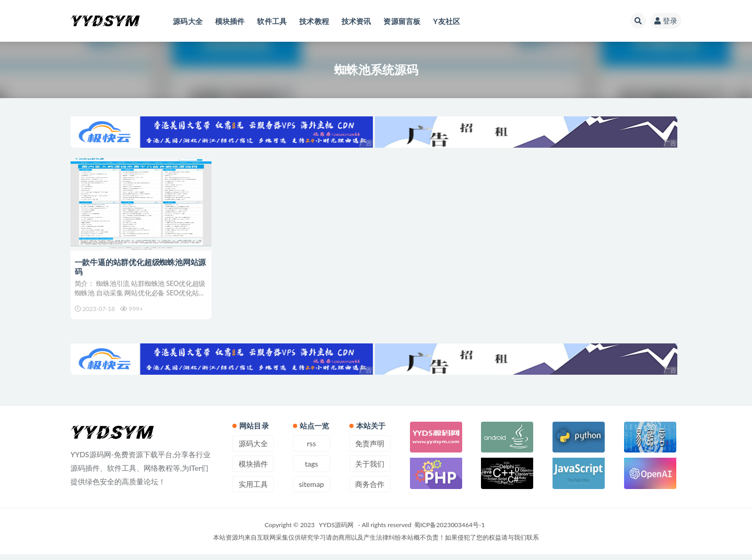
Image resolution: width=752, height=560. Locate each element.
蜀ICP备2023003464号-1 (450, 531)
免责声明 (370, 449)
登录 (666, 21)
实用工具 (253, 490)
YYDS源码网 (337, 531)
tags (312, 469)
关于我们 (370, 469)
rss (312, 449)
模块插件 (253, 469)
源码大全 (253, 449)
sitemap (311, 490)
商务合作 (370, 490)
